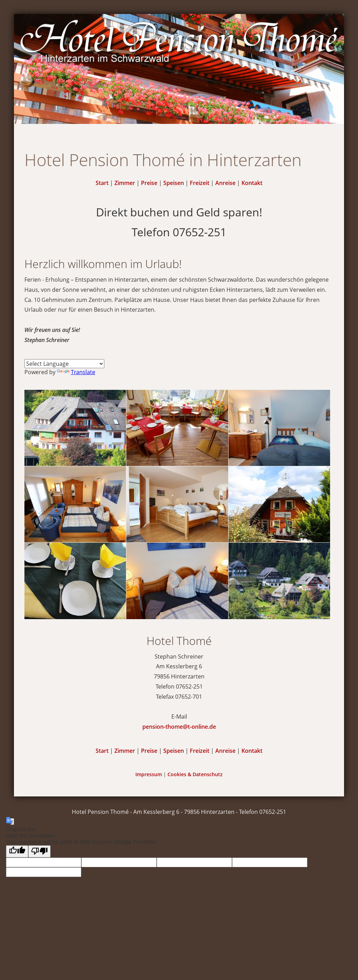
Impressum (149, 774)
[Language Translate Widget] (64, 364)
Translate (76, 372)
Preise (149, 183)
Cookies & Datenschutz (195, 774)
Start (102, 183)
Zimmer (125, 183)
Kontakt (252, 183)
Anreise (225, 183)
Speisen (174, 183)
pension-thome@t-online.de (179, 727)
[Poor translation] (39, 851)
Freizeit (200, 183)
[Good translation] (17, 851)
